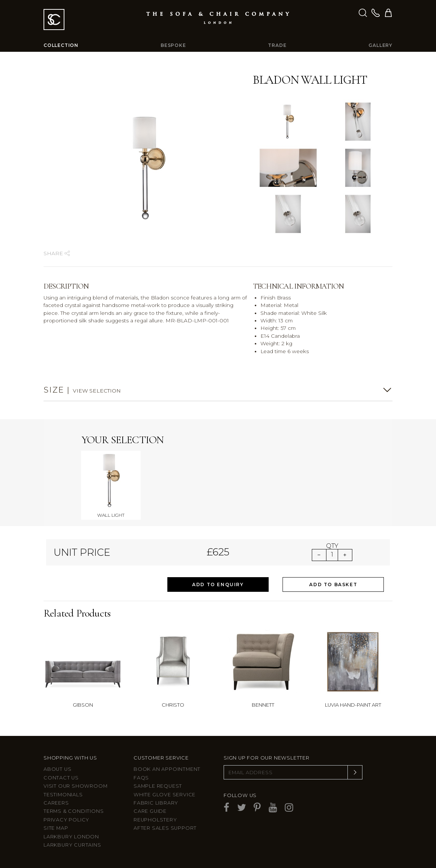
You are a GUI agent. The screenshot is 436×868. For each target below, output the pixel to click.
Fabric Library (156, 803)
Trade (277, 45)
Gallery (380, 45)
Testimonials (63, 795)
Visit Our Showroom (75, 786)
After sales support (165, 828)
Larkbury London (71, 837)
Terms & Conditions (74, 811)
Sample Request (158, 786)
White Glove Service (165, 795)
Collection (61, 45)
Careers (56, 803)
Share (57, 253)
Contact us (61, 778)
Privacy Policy (66, 820)
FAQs (141, 778)
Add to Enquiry (218, 584)
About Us (57, 769)
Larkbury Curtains (72, 845)
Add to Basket (333, 584)
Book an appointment (167, 769)
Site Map (56, 828)
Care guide (150, 811)
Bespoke (173, 45)
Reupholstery (155, 820)
